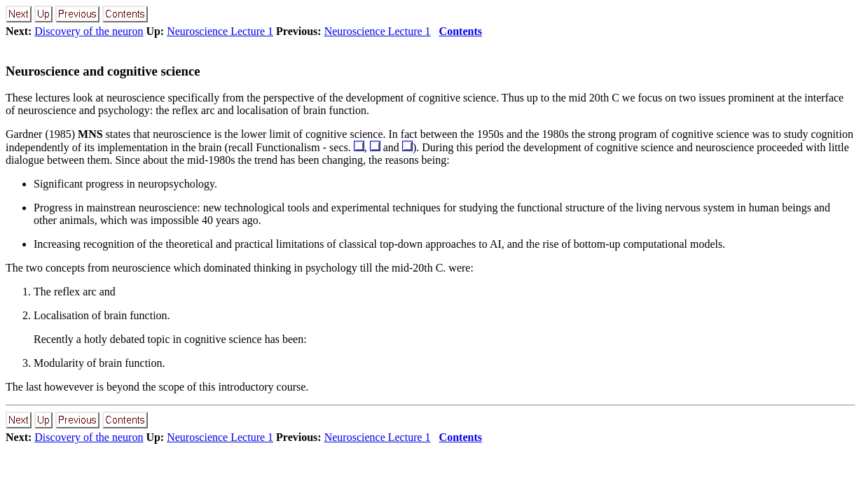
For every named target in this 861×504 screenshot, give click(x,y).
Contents (461, 31)
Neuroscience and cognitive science (103, 71)
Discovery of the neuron (89, 31)
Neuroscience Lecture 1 (220, 31)
